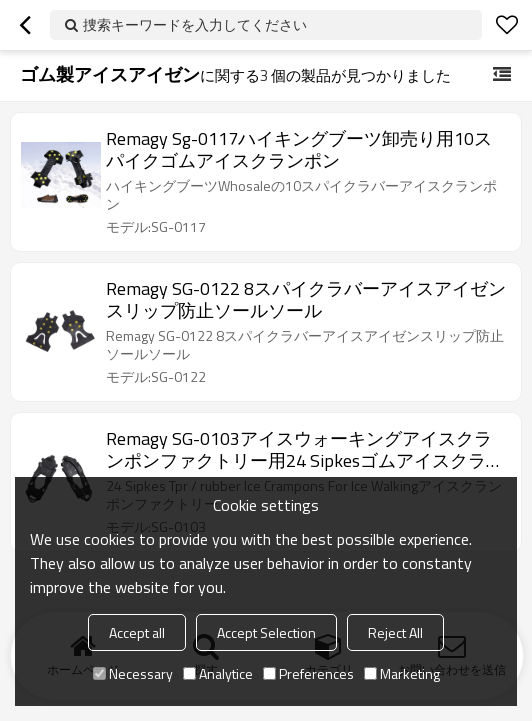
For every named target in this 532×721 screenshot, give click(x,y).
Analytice (218, 673)
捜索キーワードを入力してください (195, 24)
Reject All (395, 632)
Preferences (308, 673)
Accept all (137, 632)
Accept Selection (266, 632)
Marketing (402, 673)
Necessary (133, 673)
